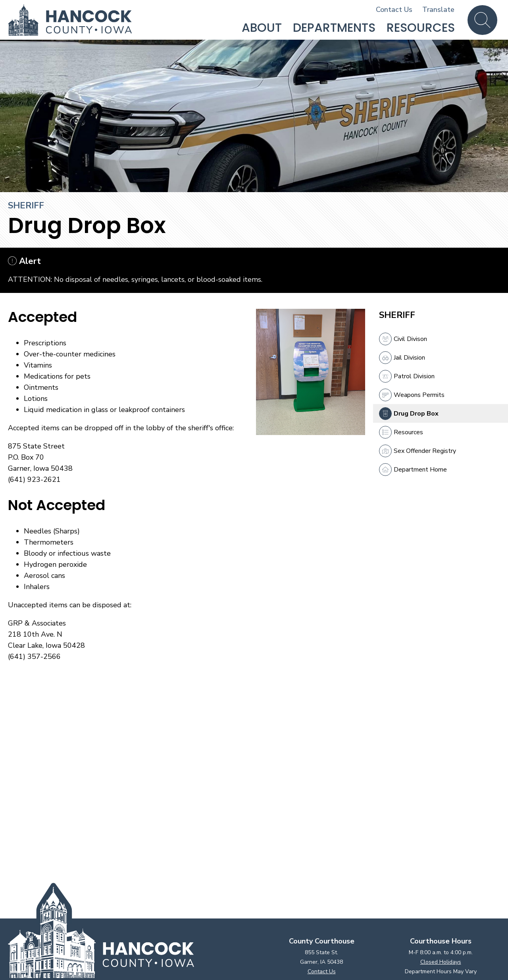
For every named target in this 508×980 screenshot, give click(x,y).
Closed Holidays (441, 962)
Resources (421, 28)
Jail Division (402, 358)
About (262, 28)
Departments (334, 28)
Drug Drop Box (409, 414)
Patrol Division (407, 376)
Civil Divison (403, 339)
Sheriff (26, 206)
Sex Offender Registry (418, 451)
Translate (438, 10)
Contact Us (394, 10)
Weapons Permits (412, 395)
